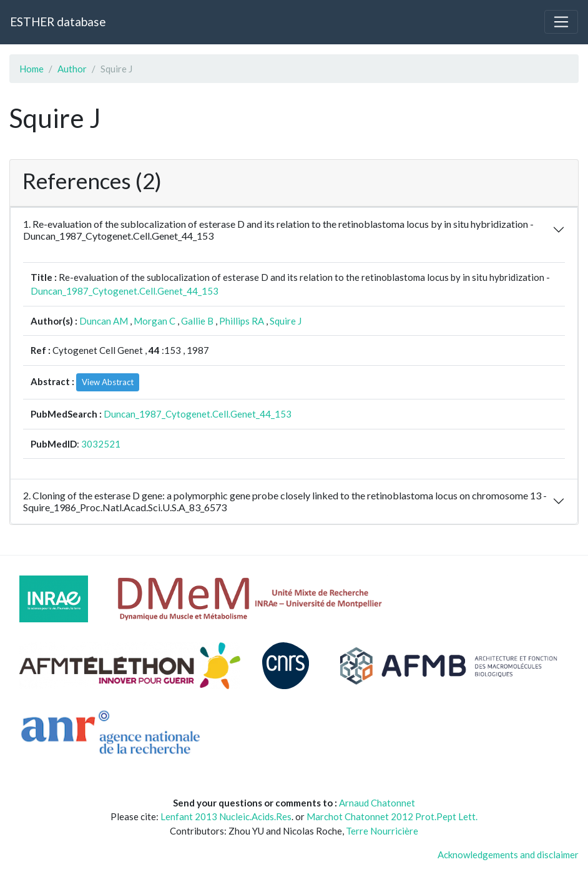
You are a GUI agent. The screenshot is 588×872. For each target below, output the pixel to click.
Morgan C (154, 321)
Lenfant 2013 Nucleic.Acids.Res (226, 816)
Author (72, 69)
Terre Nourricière (382, 831)
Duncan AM (104, 321)
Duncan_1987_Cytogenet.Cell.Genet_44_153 (125, 291)
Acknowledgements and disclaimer (508, 855)
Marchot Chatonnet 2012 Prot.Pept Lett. (392, 816)
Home (32, 69)
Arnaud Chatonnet (377, 803)
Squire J (286, 321)
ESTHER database (58, 22)
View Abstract (108, 382)
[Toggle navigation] (561, 22)
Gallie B (197, 321)
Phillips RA (242, 321)
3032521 (101, 444)
